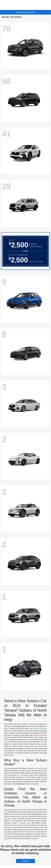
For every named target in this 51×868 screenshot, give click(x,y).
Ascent (36, 768)
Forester (44, 768)
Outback (36, 729)
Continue (25, 861)
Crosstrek (43, 729)
